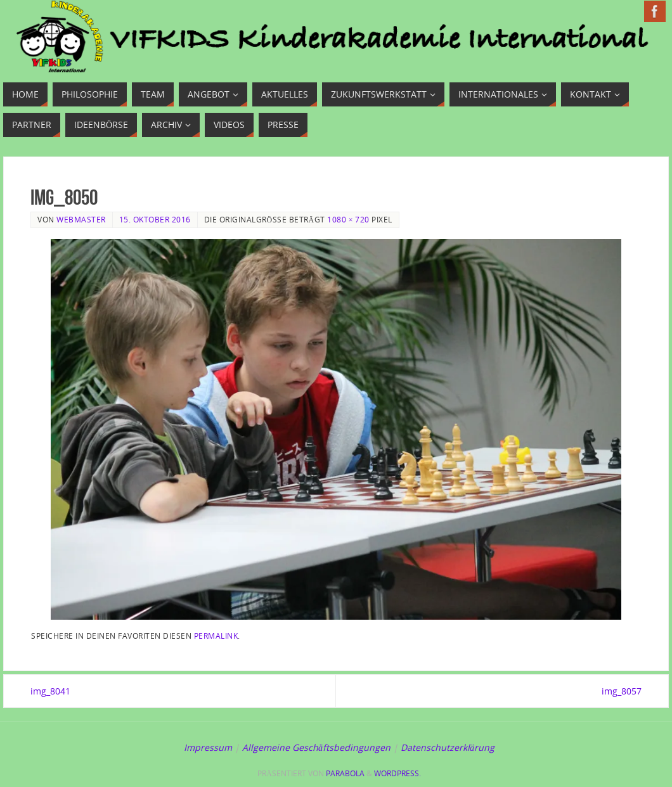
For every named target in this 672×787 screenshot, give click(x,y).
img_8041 (50, 691)
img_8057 (622, 691)
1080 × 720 (348, 219)
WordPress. (397, 773)
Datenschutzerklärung (448, 747)
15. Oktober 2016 (155, 219)
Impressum (208, 747)
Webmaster (81, 219)
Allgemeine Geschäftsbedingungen (316, 747)
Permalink (216, 636)
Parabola (345, 773)
